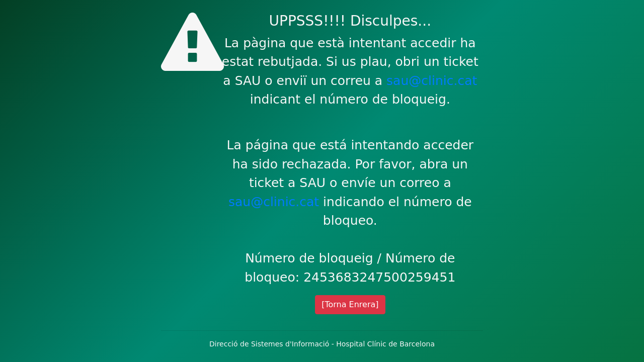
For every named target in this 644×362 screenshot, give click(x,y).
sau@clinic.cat (432, 81)
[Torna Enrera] (350, 304)
